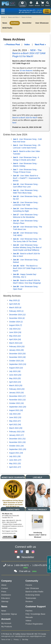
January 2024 (16, 350)
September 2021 (18, 449)
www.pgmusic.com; (8, 636)
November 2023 (17, 357)
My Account (6, 623)
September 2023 (18, 364)
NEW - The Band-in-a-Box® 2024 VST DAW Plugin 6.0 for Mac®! (29, 53)
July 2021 (15, 456)
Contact (5, 588)
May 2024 (15, 336)
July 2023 (15, 371)
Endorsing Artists (33, 595)
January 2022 (16, 435)
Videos (28, 621)
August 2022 (16, 410)
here (14, 123)
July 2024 (15, 329)
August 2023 (16, 368)
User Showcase (42, 23)
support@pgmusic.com (9, 533)
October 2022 (16, 403)
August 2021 (16, 453)
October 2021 (16, 446)
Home (3, 17)
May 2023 (15, 378)
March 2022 (16, 428)
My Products (7, 626)
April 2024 (15, 339)
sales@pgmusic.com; (22, 636)
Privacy (16, 640)
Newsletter (27, 23)
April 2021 (15, 467)
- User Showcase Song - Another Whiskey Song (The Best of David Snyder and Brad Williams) (27, 247)
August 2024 (16, 325)
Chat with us (25, 571)
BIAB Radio (7, 28)
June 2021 (15, 460)
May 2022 (15, 421)
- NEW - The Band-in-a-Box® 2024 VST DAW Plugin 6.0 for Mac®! (27, 268)
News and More (13, 17)
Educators (6, 598)
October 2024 (16, 322)
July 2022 (15, 414)
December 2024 (17, 315)
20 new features (26, 71)
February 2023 (17, 389)
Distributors (6, 595)
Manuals (29, 617)
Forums (29, 585)
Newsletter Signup (9, 614)
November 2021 (17, 442)
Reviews (29, 601)
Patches (29, 611)
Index (27, 44)
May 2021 (15, 463)
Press (4, 592)
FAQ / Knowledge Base (35, 614)
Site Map (25, 640)
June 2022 (15, 417)
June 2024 (15, 332)
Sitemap (5, 601)
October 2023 (16, 361)
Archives (15, 23)
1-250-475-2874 (37, 12)
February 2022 (17, 432)
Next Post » (40, 44)
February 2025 (16, 311)
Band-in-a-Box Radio (34, 592)
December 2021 (17, 439)
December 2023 (17, 354)
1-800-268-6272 (26, 12)
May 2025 (14, 300)
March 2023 (16, 385)
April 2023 (15, 382)
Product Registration (34, 624)
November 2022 (17, 400)
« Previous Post (12, 44)
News (5, 23)
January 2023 (16, 393)
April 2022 (15, 424)
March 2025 (15, 308)
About (4, 585)
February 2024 (17, 346)
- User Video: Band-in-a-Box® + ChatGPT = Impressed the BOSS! (27, 178)
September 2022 (18, 407)
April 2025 (15, 304)
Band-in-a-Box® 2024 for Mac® (25, 118)
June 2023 (15, 375)
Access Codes (12, 528)
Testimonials (31, 598)
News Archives (27, 17)
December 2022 (17, 396)
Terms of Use (6, 640)
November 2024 (17, 318)
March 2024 (16, 343)
